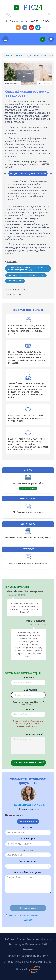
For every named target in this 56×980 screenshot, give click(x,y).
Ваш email (28, 850)
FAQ (44, 944)
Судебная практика (15, 281)
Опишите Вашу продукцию (28, 872)
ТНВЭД (44, 21)
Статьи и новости (17, 21)
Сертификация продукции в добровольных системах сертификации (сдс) (25, 269)
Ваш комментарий (28, 734)
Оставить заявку (28, 488)
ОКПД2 (33, 21)
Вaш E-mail (28, 709)
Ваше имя (28, 678)
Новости (46, 939)
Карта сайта (33, 944)
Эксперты (33, 939)
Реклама (28, 949)
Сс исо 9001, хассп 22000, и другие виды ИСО (26, 275)
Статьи (21, 939)
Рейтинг (10, 939)
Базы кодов (16, 944)
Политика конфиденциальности (28, 956)
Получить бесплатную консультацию (28, 174)
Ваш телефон (28, 839)
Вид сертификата (28, 861)
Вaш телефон (28, 690)
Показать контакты (28, 821)
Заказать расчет (28, 908)
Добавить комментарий (28, 763)
